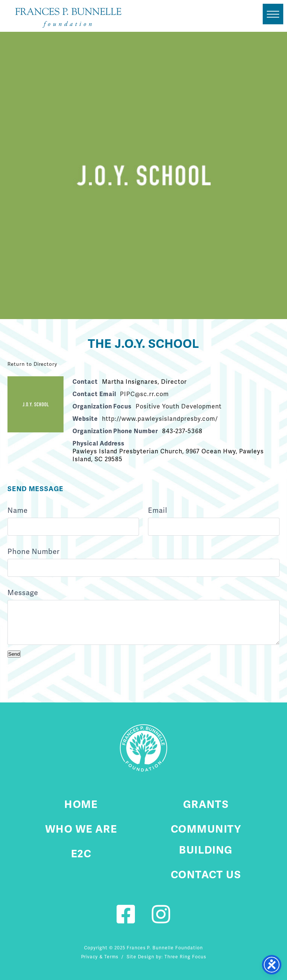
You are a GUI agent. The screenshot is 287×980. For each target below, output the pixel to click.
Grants (206, 804)
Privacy (90, 957)
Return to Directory (32, 364)
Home (81, 804)
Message (23, 593)
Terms (111, 957)
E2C (81, 854)
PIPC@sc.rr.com (144, 394)
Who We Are (81, 829)
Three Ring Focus (185, 957)
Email (158, 510)
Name (18, 510)
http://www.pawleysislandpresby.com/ (160, 419)
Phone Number (34, 552)
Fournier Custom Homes (68, 18)
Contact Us (206, 875)
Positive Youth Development (179, 406)
